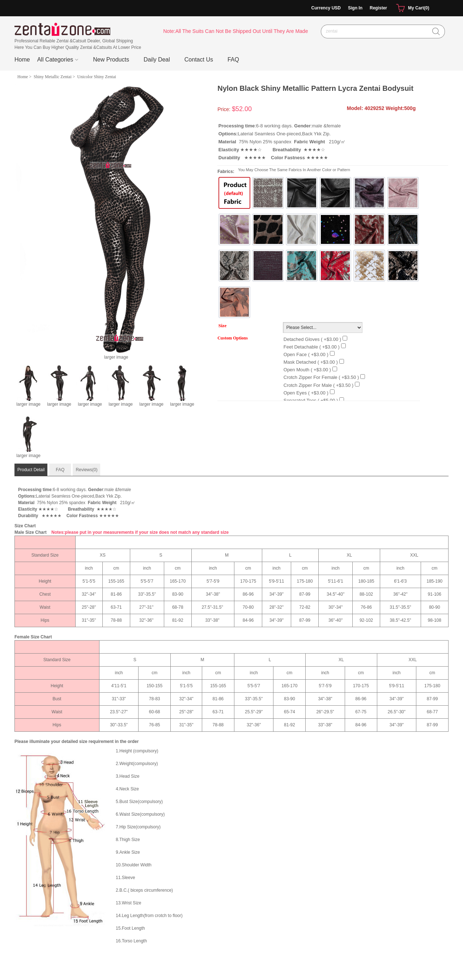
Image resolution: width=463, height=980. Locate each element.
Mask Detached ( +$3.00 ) (311, 362)
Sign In (355, 8)
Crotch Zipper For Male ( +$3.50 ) (318, 385)
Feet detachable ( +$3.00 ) (312, 347)
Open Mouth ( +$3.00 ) (307, 370)
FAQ (60, 470)
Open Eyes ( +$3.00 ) (306, 393)
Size (222, 326)
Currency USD (326, 8)
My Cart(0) (412, 8)
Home (22, 60)
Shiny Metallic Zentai (53, 77)
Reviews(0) (86, 470)
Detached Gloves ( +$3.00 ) (312, 339)
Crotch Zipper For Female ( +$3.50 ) (321, 377)
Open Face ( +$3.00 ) (306, 354)
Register (378, 8)
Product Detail (31, 470)
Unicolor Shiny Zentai (97, 77)
